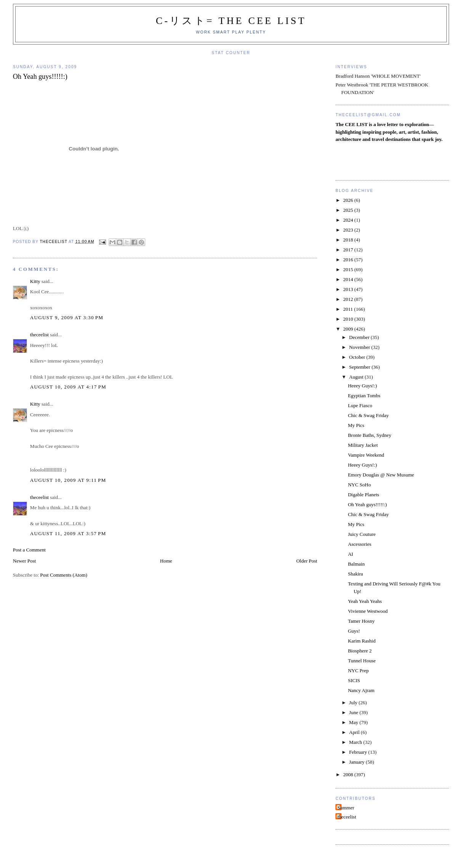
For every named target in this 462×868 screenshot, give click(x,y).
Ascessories (360, 544)
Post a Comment (29, 550)
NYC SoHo (359, 485)
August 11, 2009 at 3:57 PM (68, 533)
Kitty (35, 281)
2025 (349, 210)
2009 (349, 329)
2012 (349, 299)
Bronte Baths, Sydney (370, 435)
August (357, 377)
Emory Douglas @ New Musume (381, 475)
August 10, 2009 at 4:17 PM (68, 387)
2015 (349, 269)
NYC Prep (359, 671)
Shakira (356, 574)
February (359, 752)
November (360, 347)
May (354, 722)
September (360, 367)
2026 (349, 200)
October (358, 357)
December (360, 337)
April (355, 732)
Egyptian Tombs (364, 396)
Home (166, 561)
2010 (349, 319)
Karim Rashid (362, 641)
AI (351, 554)
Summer (346, 808)
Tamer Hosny (361, 621)
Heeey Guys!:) (363, 386)
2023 (349, 230)
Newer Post (24, 561)
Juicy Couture (362, 534)
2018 (349, 240)
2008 (349, 774)
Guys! (354, 631)
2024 (349, 220)
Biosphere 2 (360, 651)
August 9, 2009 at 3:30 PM (67, 317)
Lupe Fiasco (360, 405)
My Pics (356, 425)
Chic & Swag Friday (368, 415)
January (358, 762)
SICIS (354, 680)
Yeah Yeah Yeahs (365, 601)
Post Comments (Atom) (64, 575)
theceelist (39, 335)
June (354, 712)
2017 (349, 250)
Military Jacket (363, 445)
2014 (349, 279)
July (354, 703)
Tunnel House (362, 661)
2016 (349, 260)
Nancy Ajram (361, 690)
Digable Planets (364, 495)
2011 (349, 309)
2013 (349, 289)
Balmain (356, 564)
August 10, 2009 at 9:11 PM (68, 480)
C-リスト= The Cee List (231, 21)
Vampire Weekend (366, 455)
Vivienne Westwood (368, 611)
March (356, 742)
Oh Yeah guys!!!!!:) (367, 504)
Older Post (307, 561)
